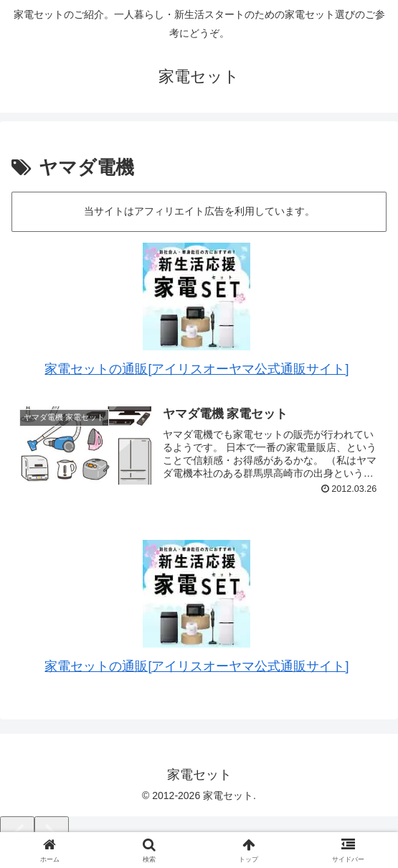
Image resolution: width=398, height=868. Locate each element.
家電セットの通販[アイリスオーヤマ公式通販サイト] (196, 369)
